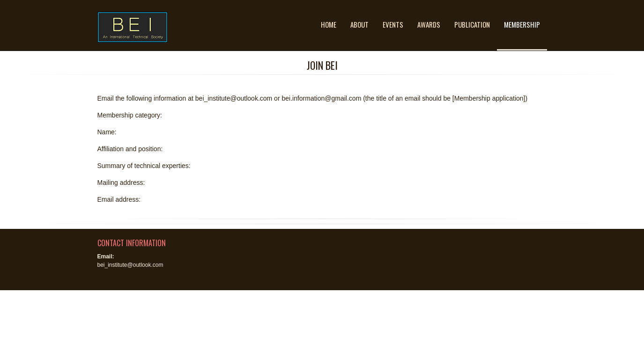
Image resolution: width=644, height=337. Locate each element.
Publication (472, 24)
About (359, 24)
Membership (522, 24)
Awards (429, 24)
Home (329, 24)
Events (393, 24)
